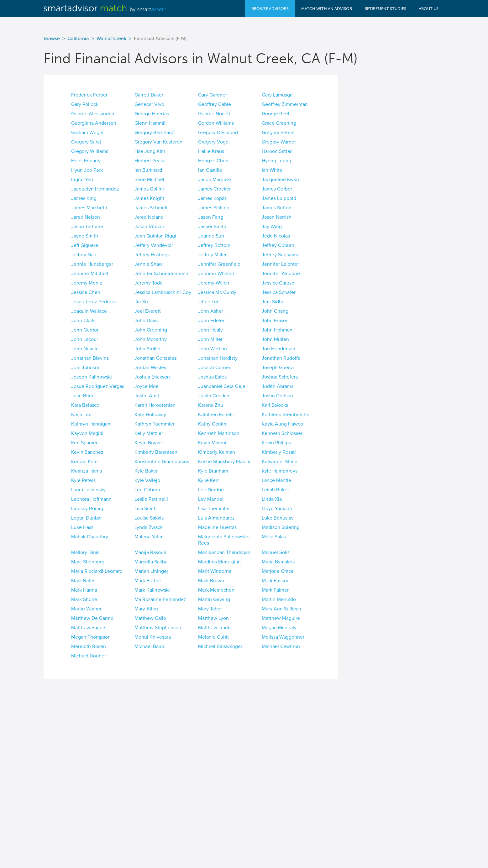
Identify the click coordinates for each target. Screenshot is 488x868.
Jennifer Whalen (216, 274)
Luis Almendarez (216, 518)
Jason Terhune (87, 227)
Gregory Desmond (218, 133)
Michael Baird (149, 646)
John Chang (275, 311)
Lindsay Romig (87, 509)
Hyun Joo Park (87, 170)
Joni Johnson (86, 368)
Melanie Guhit (213, 637)
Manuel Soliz (276, 552)
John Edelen (212, 321)
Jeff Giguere (85, 245)
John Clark (83, 321)
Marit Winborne (215, 571)
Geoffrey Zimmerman (285, 104)
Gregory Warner (279, 142)
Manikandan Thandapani (225, 552)
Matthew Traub (214, 628)
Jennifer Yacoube (281, 274)
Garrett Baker (149, 95)
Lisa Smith (146, 509)
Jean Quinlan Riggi (155, 236)
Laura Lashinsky (88, 490)
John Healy (210, 330)
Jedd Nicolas (276, 236)
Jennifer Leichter (280, 264)
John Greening (151, 330)
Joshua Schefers (280, 377)
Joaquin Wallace (89, 311)
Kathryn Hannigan (91, 424)
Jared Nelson (86, 217)
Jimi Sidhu (273, 302)
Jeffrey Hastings (152, 255)
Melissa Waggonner (283, 637)
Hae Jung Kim (150, 151)
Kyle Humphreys (280, 471)
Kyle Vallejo (147, 480)
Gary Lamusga (277, 95)
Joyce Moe (147, 386)
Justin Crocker (214, 396)
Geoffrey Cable (215, 104)
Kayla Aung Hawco (282, 424)
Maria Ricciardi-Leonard (97, 571)
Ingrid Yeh (82, 180)
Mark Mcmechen (216, 590)
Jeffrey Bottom (214, 245)
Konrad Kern (84, 462)
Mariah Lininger (151, 571)
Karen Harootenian (155, 405)
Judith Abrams (278, 386)
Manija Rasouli (150, 552)
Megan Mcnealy (279, 628)
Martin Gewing (214, 599)
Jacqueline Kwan (280, 180)
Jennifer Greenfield (219, 264)
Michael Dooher (89, 656)
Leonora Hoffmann (91, 499)
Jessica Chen (86, 292)
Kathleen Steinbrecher (286, 415)
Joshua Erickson (152, 377)
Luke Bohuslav (278, 518)
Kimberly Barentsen (156, 452)
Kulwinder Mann (280, 462)
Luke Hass (82, 527)
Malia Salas (274, 537)
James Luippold (279, 198)
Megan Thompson (91, 637)
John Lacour (85, 339)
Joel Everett (148, 311)
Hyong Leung (276, 161)
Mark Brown (211, 581)
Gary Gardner (213, 95)
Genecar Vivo (149, 104)
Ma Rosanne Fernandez (160, 599)
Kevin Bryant (148, 443)
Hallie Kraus (211, 151)
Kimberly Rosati (279, 452)
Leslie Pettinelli (151, 499)
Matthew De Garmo (92, 618)
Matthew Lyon (213, 618)
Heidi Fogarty (86, 161)
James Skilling (214, 208)
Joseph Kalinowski (92, 377)
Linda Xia (272, 499)
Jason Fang (211, 217)
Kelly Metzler (149, 433)
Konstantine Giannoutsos (162, 462)
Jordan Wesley (150, 368)
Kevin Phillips (276, 443)
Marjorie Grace (278, 571)
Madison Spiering (281, 527)
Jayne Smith (85, 236)
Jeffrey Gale (84, 255)
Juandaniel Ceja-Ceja (222, 386)
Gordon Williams (216, 123)
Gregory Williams (90, 151)
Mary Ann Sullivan (281, 609)
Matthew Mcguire (281, 618)
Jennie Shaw (149, 264)
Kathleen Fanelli (216, 415)
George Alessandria (93, 114)
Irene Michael (149, 180)
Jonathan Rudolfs (281, 358)
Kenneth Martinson (219, 433)
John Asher (211, 311)
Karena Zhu (211, 405)
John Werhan (213, 349)
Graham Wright (87, 133)
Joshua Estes (212, 377)
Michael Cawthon (281, 646)
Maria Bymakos (278, 562)
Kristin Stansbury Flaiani (224, 462)
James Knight (149, 198)
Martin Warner (86, 609)
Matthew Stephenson (158, 628)
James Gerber (277, 189)
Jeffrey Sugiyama (281, 255)
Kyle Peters (83, 480)
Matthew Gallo (150, 618)
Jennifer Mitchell (90, 274)
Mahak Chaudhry (90, 537)
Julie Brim (82, 396)
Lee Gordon (211, 490)
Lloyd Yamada (277, 509)
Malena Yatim (149, 537)
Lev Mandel (211, 499)
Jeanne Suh (211, 236)
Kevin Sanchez (87, 452)
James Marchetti (89, 208)
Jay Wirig (272, 227)
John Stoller (148, 349)
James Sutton (277, 208)
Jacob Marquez (215, 180)
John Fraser (275, 321)
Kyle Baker (146, 471)
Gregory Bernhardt (155, 133)
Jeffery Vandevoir (154, 245)
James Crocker (214, 189)
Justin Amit (147, 396)
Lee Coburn (147, 490)
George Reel (275, 114)
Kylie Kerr (208, 480)
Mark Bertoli (148, 581)
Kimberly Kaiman (217, 452)
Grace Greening (279, 123)
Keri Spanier (84, 443)
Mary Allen (146, 609)
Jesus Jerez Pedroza (94, 302)
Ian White (272, 170)
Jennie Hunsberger (92, 264)
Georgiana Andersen (94, 123)
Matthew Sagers (89, 628)
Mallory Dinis (85, 552)
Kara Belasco (85, 405)
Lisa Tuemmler (214, 509)
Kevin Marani (212, 443)
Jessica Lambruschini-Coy (163, 292)
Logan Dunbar (87, 518)
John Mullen (275, 339)
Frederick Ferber (89, 95)
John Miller (210, 339)
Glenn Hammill (151, 123)
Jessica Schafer (279, 292)
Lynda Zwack (149, 527)
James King (84, 198)
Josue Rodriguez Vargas (98, 386)
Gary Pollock (85, 104)
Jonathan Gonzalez (156, 358)
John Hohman (277, 330)
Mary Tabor (210, 609)
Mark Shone (84, 599)
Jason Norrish (277, 217)
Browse (52, 39)
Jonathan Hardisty (218, 358)
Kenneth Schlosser (282, 433)
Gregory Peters (278, 133)
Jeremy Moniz (87, 283)
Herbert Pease (150, 161)
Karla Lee (81, 415)
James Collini (149, 189)
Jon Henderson (278, 349)
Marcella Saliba (151, 562)
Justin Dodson (277, 396)
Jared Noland (149, 217)
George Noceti (214, 114)
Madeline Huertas (217, 527)
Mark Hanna (84, 590)
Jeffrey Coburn (278, 245)
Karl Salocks (275, 405)
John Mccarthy (151, 339)
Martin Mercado (279, 599)
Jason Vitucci (149, 227)
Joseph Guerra (278, 368)
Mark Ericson (276, 581)
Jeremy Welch (214, 283)
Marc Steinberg (88, 562)
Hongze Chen (213, 161)
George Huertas (152, 114)
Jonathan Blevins (90, 358)
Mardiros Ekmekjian (219, 562)
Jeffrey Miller (212, 255)
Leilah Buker (275, 490)
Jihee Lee (209, 302)
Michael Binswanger (220, 646)
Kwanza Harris (87, 471)
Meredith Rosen (89, 646)
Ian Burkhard (148, 170)
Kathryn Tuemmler (155, 424)
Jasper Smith (212, 227)
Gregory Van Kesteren (158, 142)
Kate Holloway (150, 415)
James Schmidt (151, 208)
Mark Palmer (275, 590)
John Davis (147, 321)
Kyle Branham (213, 471)
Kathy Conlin (212, 424)
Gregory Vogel (214, 142)
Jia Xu (141, 302)
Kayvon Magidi (87, 433)
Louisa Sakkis (149, 518)
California (78, 39)
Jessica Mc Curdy (217, 292)
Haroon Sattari (277, 151)
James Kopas (212, 198)
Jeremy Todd (149, 283)
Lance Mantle (276, 480)
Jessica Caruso (278, 283)
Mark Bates (83, 581)
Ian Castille (210, 170)
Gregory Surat (86, 142)
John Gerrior (85, 330)
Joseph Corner (214, 368)
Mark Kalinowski (152, 590)
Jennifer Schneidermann (161, 274)
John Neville (85, 349)
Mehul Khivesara (153, 637)
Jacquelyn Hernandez (95, 189)
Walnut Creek (111, 39)
